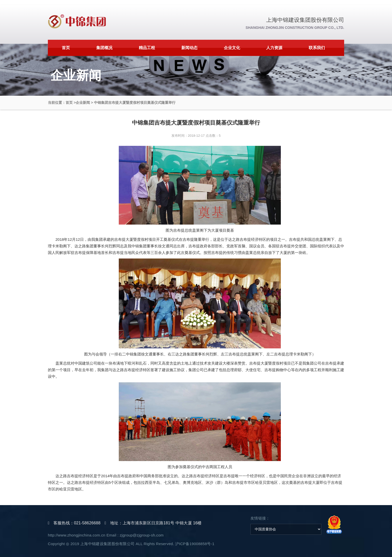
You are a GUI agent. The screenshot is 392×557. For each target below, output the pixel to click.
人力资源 (274, 48)
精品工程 (147, 48)
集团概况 (104, 48)
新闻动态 (189, 48)
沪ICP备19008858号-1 (195, 544)
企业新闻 (83, 103)
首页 (66, 48)
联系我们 (317, 48)
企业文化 (232, 48)
